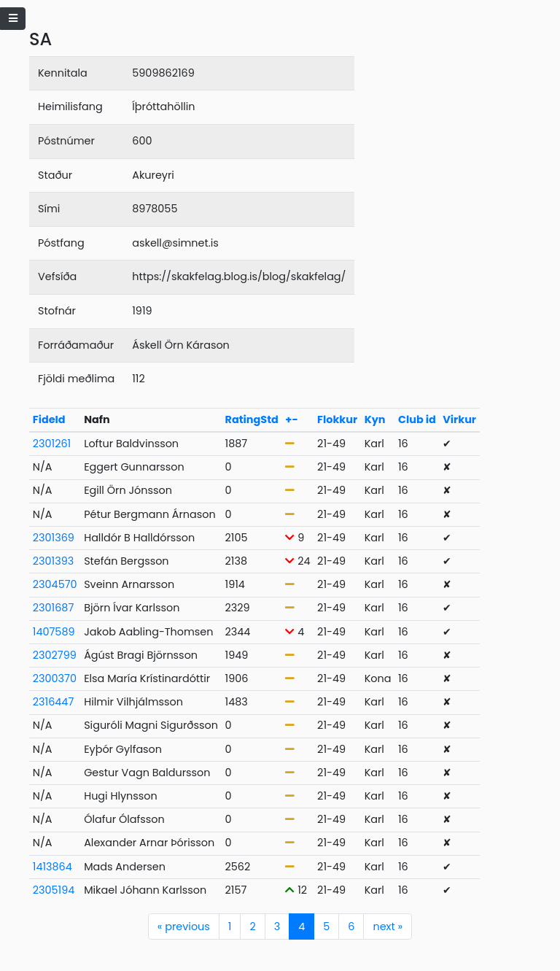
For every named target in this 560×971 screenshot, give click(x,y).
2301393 (53, 561)
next (388, 926)
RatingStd (252, 419)
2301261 (52, 444)
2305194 (54, 890)
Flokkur (337, 419)
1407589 (54, 632)
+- (291, 419)
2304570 (55, 584)
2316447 (53, 702)
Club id (417, 419)
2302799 (55, 655)
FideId (49, 419)
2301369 (54, 538)
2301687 (53, 608)
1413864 (52, 867)
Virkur (459, 419)
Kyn (375, 419)
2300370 (55, 678)
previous (184, 926)
